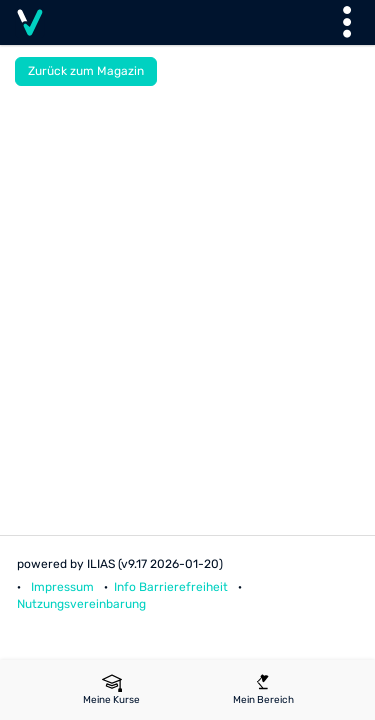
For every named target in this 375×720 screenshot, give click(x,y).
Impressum (62, 587)
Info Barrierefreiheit (171, 587)
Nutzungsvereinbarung (81, 604)
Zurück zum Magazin (86, 71)
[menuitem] (112, 690)
